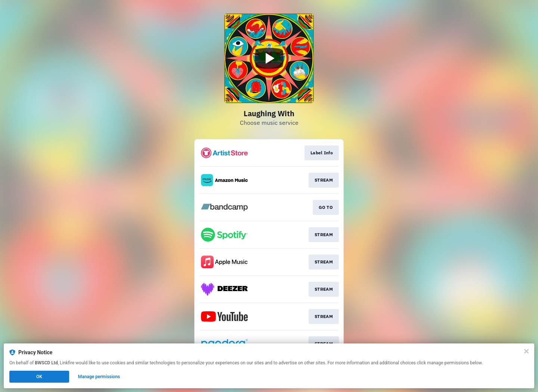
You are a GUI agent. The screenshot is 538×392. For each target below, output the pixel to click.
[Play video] (269, 58)
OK (39, 377)
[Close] (526, 351)
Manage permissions (99, 377)
